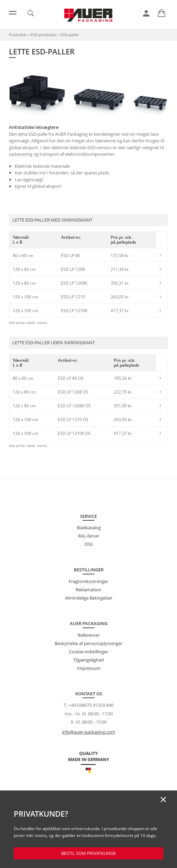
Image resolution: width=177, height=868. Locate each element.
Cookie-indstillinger (89, 652)
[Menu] (13, 13)
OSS (89, 544)
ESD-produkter (44, 35)
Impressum (89, 668)
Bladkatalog (89, 528)
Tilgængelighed (88, 660)
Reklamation (88, 590)
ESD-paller (70, 35)
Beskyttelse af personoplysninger (88, 643)
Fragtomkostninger (88, 581)
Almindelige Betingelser (89, 598)
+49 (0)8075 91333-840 (91, 705)
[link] (146, 13)
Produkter (18, 35)
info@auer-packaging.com (88, 732)
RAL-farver (89, 536)
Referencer (89, 635)
